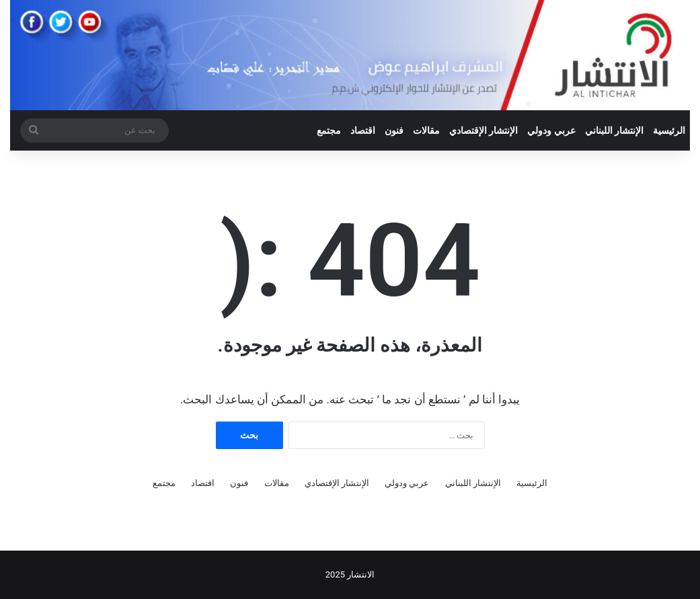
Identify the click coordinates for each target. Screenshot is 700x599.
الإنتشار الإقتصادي (483, 130)
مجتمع (329, 130)
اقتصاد (363, 130)
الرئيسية (669, 130)
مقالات (426, 130)
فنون (394, 130)
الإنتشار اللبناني (614, 130)
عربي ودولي (551, 130)
